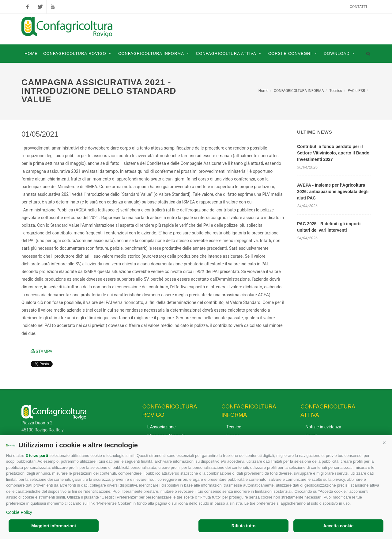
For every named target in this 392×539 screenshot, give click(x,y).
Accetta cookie (339, 526)
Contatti (358, 7)
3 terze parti (37, 455)
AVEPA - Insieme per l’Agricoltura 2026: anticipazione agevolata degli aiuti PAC (333, 192)
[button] (384, 443)
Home (263, 91)
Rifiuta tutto (244, 526)
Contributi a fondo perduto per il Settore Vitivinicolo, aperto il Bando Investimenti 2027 (333, 153)
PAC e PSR (356, 91)
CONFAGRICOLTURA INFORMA (299, 91)
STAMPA (41, 351)
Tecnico (336, 91)
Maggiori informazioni (53, 526)
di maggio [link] (74, 163)
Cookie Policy (19, 512)
